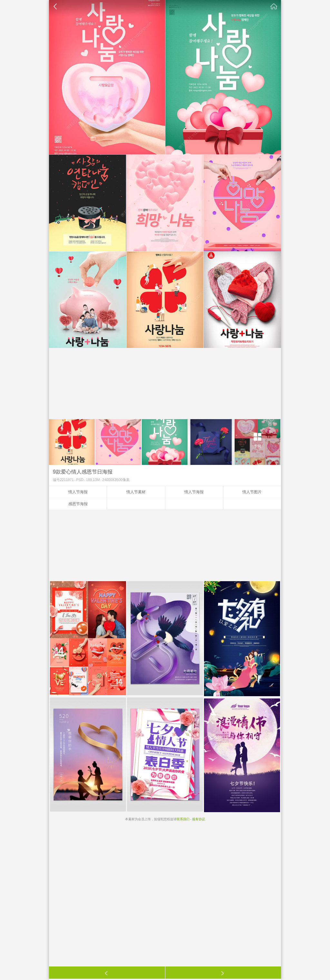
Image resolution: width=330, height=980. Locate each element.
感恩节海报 (78, 504)
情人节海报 (78, 492)
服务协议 (199, 819)
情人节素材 (136, 492)
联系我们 (183, 819)
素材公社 (274, 6)
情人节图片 (252, 492)
